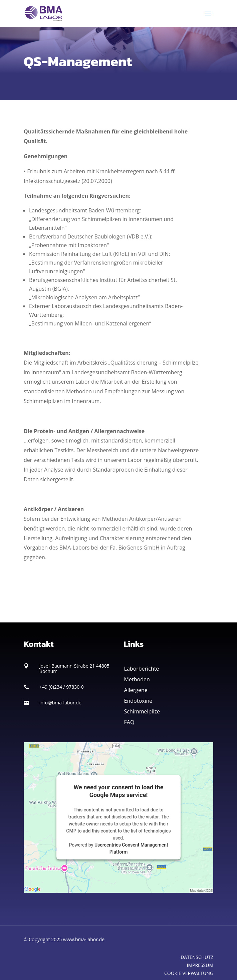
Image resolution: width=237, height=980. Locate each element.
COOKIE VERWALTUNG (189, 973)
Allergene (136, 690)
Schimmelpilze (142, 711)
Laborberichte (142, 669)
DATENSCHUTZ (197, 957)
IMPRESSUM (200, 965)
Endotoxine (138, 701)
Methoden (137, 679)
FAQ (129, 722)
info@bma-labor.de (60, 703)
